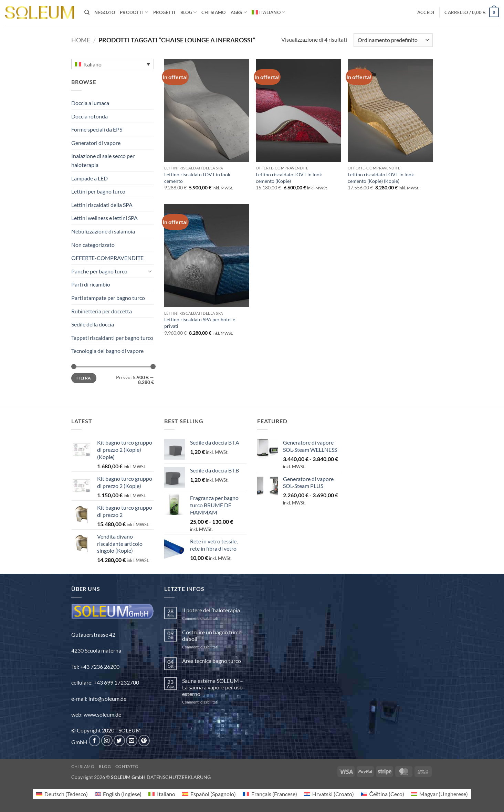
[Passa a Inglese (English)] (118, 794)
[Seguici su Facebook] (94, 741)
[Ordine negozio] (393, 40)
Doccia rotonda (90, 116)
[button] (426, 12)
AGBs (239, 12)
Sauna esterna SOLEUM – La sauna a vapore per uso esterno (213, 687)
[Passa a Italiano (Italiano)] (162, 794)
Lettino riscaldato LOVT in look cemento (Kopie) (289, 178)
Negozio (105, 12)
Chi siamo (213, 12)
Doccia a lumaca (90, 103)
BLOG (188, 12)
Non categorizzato (93, 245)
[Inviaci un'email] (132, 741)
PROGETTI (164, 12)
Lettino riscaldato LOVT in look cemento (197, 178)
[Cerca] (87, 12)
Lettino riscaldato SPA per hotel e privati (200, 323)
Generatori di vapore (96, 143)
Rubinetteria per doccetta (102, 311)
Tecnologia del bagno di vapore (107, 351)
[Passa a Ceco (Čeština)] (382, 794)
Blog (105, 766)
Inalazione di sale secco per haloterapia (103, 160)
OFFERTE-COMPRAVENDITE (107, 258)
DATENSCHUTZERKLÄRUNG (179, 777)
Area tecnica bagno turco (212, 661)
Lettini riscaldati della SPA (102, 205)
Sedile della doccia (93, 324)
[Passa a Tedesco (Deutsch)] (62, 794)
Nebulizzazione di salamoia (103, 231)
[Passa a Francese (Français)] (270, 794)
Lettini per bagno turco (98, 191)
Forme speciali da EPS (97, 129)
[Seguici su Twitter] (119, 741)
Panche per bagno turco (99, 271)
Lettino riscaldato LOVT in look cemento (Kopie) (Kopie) (381, 178)
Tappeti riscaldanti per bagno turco (112, 338)
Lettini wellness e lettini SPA (104, 218)
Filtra (84, 378)
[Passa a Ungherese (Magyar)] (439, 794)
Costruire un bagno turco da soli (212, 635)
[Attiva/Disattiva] (150, 271)
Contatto (127, 766)
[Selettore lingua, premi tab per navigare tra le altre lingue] (113, 64)
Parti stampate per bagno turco (108, 298)
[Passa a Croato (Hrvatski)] (329, 794)
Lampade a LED (90, 178)
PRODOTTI (134, 12)
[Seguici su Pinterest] (144, 741)
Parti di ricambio (91, 284)
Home (81, 40)
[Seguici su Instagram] (107, 741)
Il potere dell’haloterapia (211, 610)
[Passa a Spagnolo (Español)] (209, 794)
